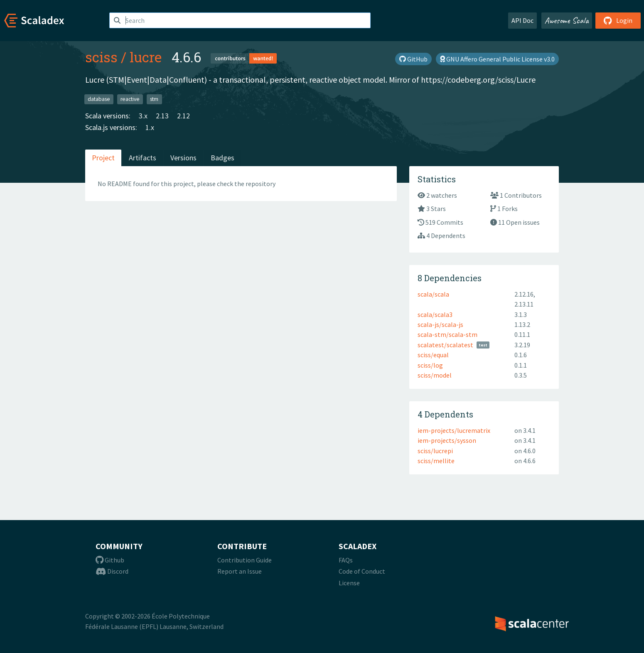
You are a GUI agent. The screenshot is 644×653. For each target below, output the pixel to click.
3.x (143, 116)
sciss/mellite (436, 461)
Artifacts (143, 158)
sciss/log (430, 365)
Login (618, 20)
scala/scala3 (435, 314)
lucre (146, 57)
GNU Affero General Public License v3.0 (497, 59)
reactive (130, 99)
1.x (150, 127)
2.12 (183, 116)
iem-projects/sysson (447, 440)
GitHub (413, 59)
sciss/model (435, 375)
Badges (222, 158)
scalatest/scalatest (445, 345)
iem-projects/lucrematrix (454, 430)
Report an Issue (240, 571)
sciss (101, 57)
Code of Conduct (362, 571)
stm (154, 99)
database (99, 99)
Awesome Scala (567, 20)
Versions (183, 158)
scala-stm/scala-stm (447, 334)
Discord (112, 571)
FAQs (346, 560)
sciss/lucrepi (435, 451)
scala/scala (433, 294)
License (349, 583)
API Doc (522, 20)
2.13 (162, 116)
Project (103, 158)
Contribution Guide (245, 560)
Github (110, 560)
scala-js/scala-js (440, 324)
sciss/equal (433, 355)
